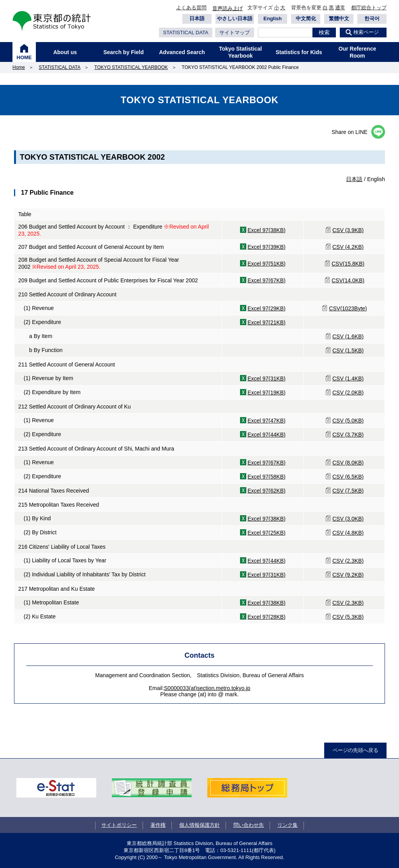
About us (65, 52)
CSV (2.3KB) (348, 561)
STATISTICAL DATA (185, 33)
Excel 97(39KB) (267, 247)
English (273, 18)
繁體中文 (339, 18)
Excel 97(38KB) (267, 230)
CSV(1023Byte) (348, 308)
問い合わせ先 (249, 825)
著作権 (158, 825)
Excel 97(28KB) (267, 617)
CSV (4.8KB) (348, 533)
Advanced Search (182, 52)
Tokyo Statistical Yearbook (240, 52)
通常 (340, 8)
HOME (24, 57)
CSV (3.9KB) (348, 230)
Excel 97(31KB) (267, 379)
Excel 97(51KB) (267, 264)
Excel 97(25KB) (267, 533)
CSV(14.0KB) (348, 280)
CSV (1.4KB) (348, 379)
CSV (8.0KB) (348, 463)
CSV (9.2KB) (348, 575)
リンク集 (288, 825)
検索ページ (366, 32)
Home (19, 67)
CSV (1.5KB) (348, 350)
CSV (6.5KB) (348, 477)
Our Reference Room (357, 52)
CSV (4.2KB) (348, 247)
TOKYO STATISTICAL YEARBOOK (131, 67)
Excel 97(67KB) (267, 280)
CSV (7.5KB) (348, 491)
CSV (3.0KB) (348, 519)
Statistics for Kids (299, 52)
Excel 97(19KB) (267, 393)
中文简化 (306, 18)
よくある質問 (191, 8)
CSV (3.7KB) (348, 435)
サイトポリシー (119, 825)
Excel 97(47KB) (267, 421)
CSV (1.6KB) (348, 336)
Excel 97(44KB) (267, 435)
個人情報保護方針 (199, 825)
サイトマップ (235, 33)
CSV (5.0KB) (348, 421)
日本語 (197, 18)
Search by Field (123, 52)
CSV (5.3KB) (348, 617)
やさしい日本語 (235, 18)
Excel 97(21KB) (267, 322)
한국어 (372, 18)
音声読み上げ (228, 8)
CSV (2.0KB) (348, 393)
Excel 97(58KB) (267, 477)
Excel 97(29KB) (267, 308)
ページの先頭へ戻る (356, 750)
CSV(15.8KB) (348, 264)
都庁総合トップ (369, 8)
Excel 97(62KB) (267, 491)
